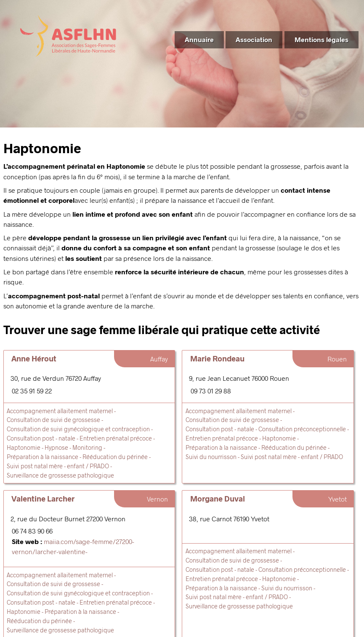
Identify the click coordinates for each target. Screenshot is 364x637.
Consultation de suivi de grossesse (53, 420)
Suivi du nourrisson (211, 457)
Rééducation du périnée (115, 457)
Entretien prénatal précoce (116, 438)
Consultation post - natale (41, 438)
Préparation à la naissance (43, 457)
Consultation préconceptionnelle (302, 429)
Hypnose (56, 447)
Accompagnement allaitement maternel (60, 411)
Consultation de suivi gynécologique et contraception (78, 429)
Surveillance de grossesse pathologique (60, 475)
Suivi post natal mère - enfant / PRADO (58, 466)
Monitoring (87, 447)
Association (254, 39)
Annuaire (199, 39)
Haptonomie (24, 447)
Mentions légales (321, 39)
